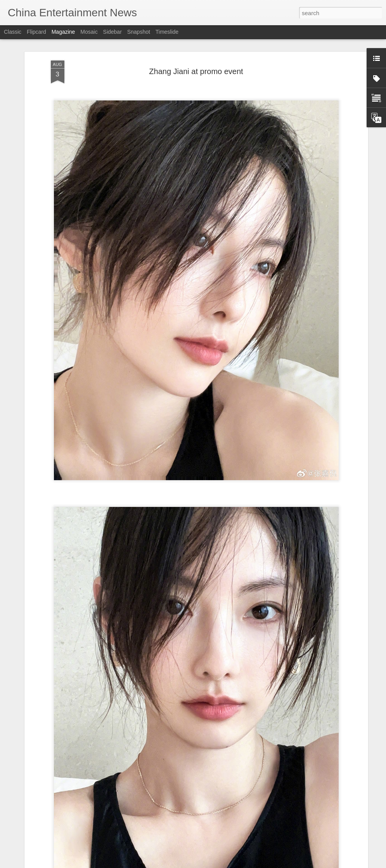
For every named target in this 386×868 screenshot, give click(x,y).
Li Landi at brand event (151, 859)
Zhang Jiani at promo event (196, 54)
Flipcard (36, 32)
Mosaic (89, 32)
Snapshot (139, 32)
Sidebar (113, 32)
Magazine (63, 32)
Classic (13, 32)
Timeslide (167, 32)
